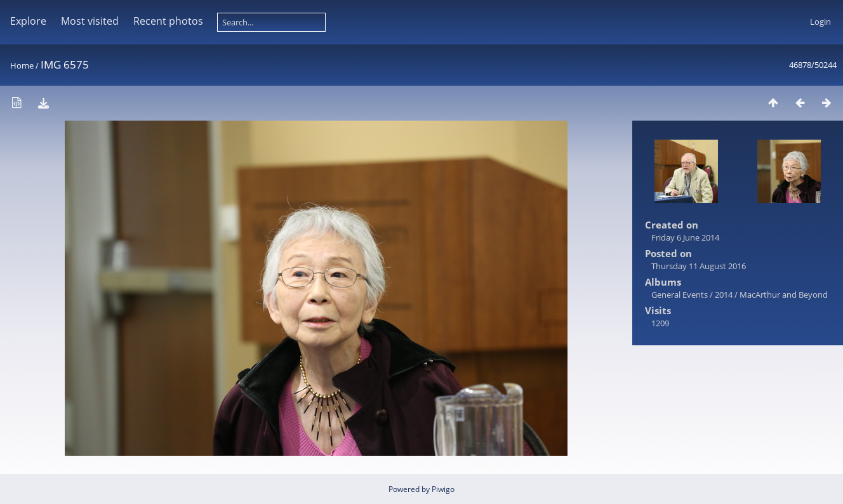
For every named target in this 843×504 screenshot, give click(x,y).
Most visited (90, 21)
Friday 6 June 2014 (685, 237)
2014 (724, 295)
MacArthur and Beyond (784, 295)
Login (820, 22)
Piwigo (443, 489)
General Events (680, 295)
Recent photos (168, 21)
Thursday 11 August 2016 (699, 266)
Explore (28, 21)
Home (22, 65)
